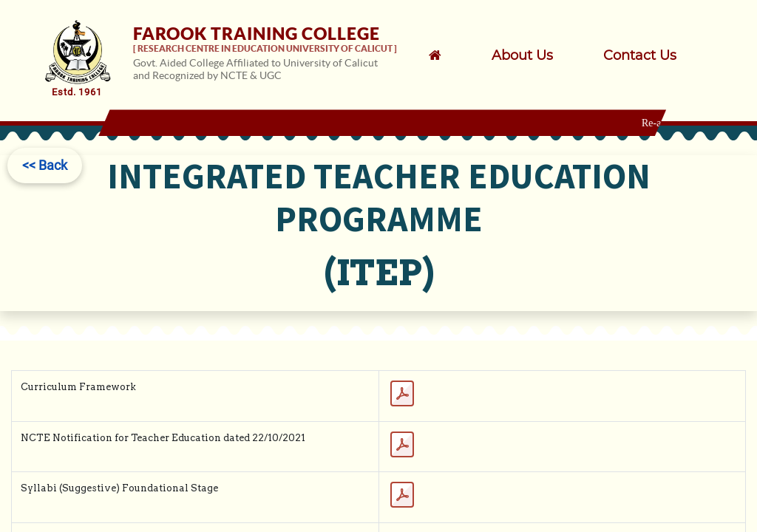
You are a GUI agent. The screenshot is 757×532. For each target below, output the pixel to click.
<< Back (45, 165)
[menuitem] (542, 55)
